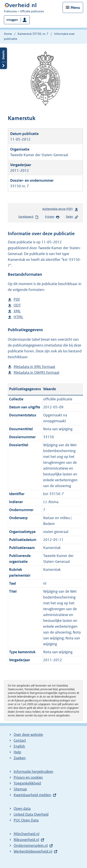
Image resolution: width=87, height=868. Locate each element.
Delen (72, 217)
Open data (22, 809)
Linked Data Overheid (31, 814)
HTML (18, 317)
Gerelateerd (28, 217)
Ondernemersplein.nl (31, 846)
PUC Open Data (26, 820)
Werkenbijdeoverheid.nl (33, 851)
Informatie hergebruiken (33, 772)
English (19, 746)
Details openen (3, 58)
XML (17, 311)
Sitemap (20, 789)
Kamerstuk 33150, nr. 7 (33, 34)
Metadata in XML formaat (34, 367)
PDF (17, 299)
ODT (17, 305)
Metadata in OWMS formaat (36, 373)
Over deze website (28, 735)
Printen (52, 217)
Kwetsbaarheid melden (32, 795)
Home (8, 34)
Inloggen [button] (12, 20)
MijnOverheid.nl (26, 834)
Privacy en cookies (28, 777)
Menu (75, 8)
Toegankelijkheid (27, 783)
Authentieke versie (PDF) (60, 210)
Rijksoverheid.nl (26, 840)
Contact (20, 740)
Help (17, 752)
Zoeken (20, 758)
